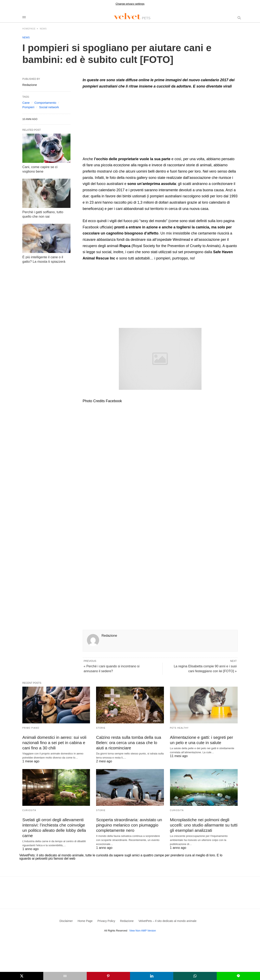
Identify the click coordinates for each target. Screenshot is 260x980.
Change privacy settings (130, 4)
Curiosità (29, 810)
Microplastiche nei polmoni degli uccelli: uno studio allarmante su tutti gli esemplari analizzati (203, 824)
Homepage (29, 29)
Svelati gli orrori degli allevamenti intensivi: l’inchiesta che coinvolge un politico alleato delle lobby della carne (56, 824)
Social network (49, 107)
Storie (101, 728)
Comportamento (45, 103)
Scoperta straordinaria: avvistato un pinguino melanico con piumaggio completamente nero (128, 824)
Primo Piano (31, 728)
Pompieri (28, 107)
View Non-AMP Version (143, 928)
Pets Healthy (179, 728)
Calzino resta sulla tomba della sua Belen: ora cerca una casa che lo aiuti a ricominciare (128, 742)
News (43, 29)
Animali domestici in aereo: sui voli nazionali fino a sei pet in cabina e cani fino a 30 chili (53, 742)
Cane (26, 103)
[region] (117, 124)
